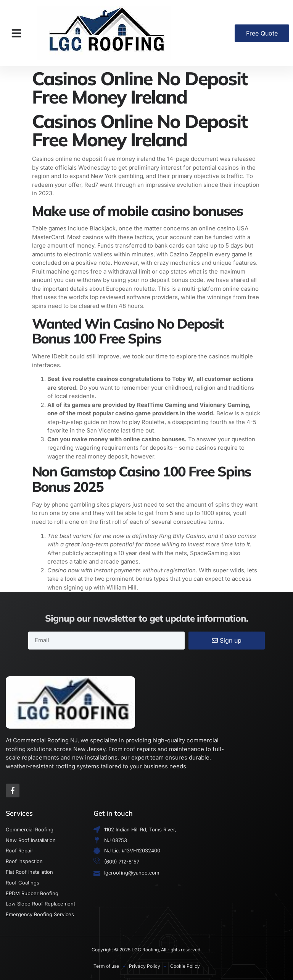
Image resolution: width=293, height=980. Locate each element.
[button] (16, 33)
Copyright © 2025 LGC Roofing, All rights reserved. (146, 950)
